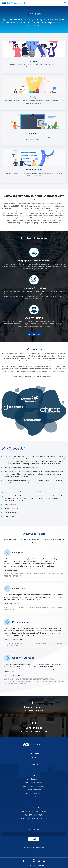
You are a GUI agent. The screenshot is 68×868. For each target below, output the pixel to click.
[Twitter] (29, 861)
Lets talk (34, 761)
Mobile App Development (34, 783)
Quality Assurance (34, 790)
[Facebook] (24, 861)
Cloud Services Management (34, 786)
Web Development (34, 779)
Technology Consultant (34, 793)
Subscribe (34, 839)
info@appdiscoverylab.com (34, 811)
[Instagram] (34, 861)
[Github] (44, 861)
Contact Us (34, 765)
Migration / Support (34, 797)
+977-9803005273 (34, 815)
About (34, 757)
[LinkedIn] (39, 861)
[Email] (34, 834)
